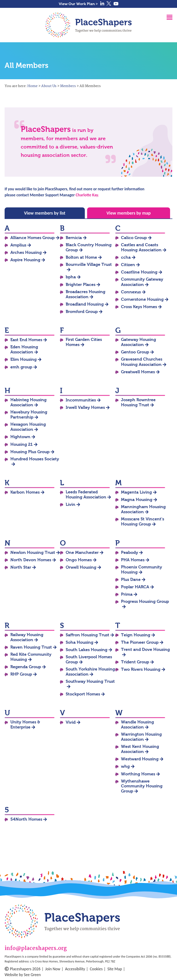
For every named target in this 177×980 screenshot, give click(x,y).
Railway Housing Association (27, 637)
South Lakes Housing (87, 650)
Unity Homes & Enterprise (25, 725)
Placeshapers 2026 (23, 969)
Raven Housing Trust (31, 647)
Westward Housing (140, 759)
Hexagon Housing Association (28, 427)
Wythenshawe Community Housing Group (142, 786)
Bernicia (74, 238)
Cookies (96, 969)
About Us (49, 86)
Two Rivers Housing (141, 669)
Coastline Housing (139, 272)
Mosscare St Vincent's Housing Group (143, 522)
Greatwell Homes (138, 372)
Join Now (53, 969)
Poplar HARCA (135, 587)
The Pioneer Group (140, 642)
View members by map (129, 213)
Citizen (128, 265)
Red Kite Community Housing (31, 657)
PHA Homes (133, 560)
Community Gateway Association (142, 282)
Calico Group (134, 238)
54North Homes (26, 819)
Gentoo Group (135, 352)
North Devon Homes (31, 560)
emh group (21, 367)
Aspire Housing (25, 260)
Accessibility (75, 969)
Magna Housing (137, 500)
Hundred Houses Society (35, 459)
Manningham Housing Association (143, 509)
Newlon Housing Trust (33, 552)
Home (32, 86)
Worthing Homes (138, 774)
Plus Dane (131, 580)
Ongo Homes (79, 560)
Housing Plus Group (30, 452)
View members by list (45, 213)
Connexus (131, 292)
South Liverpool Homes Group (89, 659)
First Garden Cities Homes (84, 342)
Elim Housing (24, 359)
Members (68, 86)
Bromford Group (82, 312)
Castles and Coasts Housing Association (141, 247)
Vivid (71, 722)
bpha (71, 277)
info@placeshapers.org (36, 949)
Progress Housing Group (145, 601)
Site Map (115, 969)
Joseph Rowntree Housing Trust (138, 402)
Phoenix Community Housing (142, 570)
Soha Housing (80, 642)
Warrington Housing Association (141, 737)
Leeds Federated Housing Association (86, 495)
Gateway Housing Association (139, 342)
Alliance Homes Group (32, 238)
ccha (126, 257)
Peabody (130, 552)
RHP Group (21, 674)
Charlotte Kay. (87, 195)
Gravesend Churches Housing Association (142, 362)
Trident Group (135, 662)
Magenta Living (136, 492)
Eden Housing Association (24, 349)
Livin (71, 504)
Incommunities (81, 400)
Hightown (20, 437)
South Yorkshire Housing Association (90, 672)
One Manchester (82, 552)
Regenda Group (26, 667)
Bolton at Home (81, 257)
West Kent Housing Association (140, 749)
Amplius (18, 245)
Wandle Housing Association (137, 725)
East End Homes (26, 340)
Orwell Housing (81, 567)
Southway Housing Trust (90, 681)
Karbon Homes (25, 492)
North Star (21, 567)
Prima (127, 594)
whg (125, 766)
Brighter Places (81, 285)
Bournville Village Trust (89, 264)
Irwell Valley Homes (85, 407)
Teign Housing (136, 635)
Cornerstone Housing (142, 299)
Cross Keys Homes (139, 307)
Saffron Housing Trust (87, 635)
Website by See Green (23, 975)
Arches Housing (26, 252)
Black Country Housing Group (89, 247)
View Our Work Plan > (78, 4)
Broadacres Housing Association (86, 294)
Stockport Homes (83, 694)
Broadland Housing (85, 304)
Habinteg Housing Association (28, 402)
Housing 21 (22, 444)
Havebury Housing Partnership (29, 415)
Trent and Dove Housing (145, 649)
